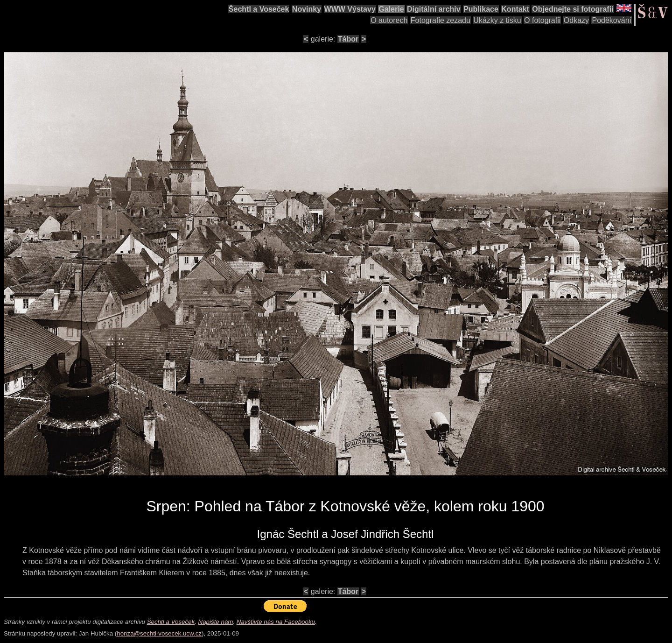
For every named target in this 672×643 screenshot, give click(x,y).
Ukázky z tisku (497, 20)
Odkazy (576, 20)
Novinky (307, 9)
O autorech (389, 20)
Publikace (481, 9)
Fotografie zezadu (441, 20)
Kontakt (515, 9)
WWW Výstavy (350, 9)
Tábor (348, 39)
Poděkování (612, 20)
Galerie (391, 9)
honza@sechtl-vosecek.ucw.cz (159, 633)
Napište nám (216, 622)
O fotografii (542, 20)
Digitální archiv (434, 9)
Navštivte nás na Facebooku (276, 622)
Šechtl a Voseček (259, 9)
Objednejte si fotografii (573, 9)
